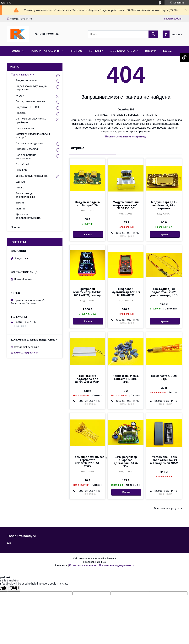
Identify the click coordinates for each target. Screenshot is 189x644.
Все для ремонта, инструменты (26, 157)
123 (9, 543)
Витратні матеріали (27, 149)
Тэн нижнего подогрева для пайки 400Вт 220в (87, 379)
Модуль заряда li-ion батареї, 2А (87, 204)
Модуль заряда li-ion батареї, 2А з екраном (164, 205)
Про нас (76, 51)
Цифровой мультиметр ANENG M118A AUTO (126, 292)
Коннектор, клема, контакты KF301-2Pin (126, 379)
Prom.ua (111, 558)
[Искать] (153, 34)
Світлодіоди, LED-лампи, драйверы (31, 120)
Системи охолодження (29, 143)
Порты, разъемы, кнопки (30, 101)
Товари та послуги (45, 51)
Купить (88, 235)
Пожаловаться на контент (83, 565)
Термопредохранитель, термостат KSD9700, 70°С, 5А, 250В (87, 462)
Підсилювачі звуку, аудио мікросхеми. (31, 88)
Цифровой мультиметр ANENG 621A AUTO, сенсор (87, 292)
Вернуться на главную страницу (126, 136)
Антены (20, 188)
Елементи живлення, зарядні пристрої (33, 136)
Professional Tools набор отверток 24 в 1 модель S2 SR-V (164, 460)
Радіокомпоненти (26, 80)
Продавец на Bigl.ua (94, 562)
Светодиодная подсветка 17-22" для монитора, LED (164, 292)
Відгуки (151, 51)
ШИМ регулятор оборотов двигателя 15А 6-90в (126, 462)
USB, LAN (21, 170)
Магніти (20, 209)
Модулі (20, 95)
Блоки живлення (25, 128)
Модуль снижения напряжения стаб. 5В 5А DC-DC (126, 205)
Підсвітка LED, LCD (27, 107)
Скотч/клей (22, 164)
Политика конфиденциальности (117, 565)
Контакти (96, 51)
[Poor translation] (14, 588)
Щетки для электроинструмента (28, 216)
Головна (17, 51)
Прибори (21, 113)
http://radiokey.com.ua (27, 347)
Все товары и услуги (167, 508)
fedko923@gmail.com (27, 353)
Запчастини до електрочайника (25, 195)
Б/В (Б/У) (21, 182)
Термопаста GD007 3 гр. (164, 377)
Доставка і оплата (124, 51)
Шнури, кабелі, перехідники (32, 176)
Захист (20, 203)
